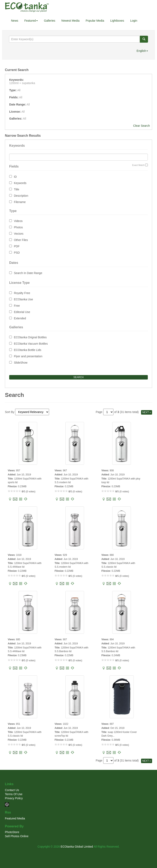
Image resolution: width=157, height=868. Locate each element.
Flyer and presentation (28, 356)
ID (15, 177)
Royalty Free (22, 293)
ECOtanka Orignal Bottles (30, 337)
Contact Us (12, 790)
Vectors (19, 234)
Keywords (20, 183)
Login (134, 21)
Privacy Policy (14, 798)
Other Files (21, 240)
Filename (20, 202)
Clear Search (141, 126)
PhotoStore (12, 832)
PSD (17, 253)
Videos (18, 221)
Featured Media (15, 818)
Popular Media (95, 21)
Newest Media (70, 21)
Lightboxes (117, 21)
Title (17, 189)
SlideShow (21, 363)
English (142, 51)
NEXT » (147, 412)
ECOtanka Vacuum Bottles (31, 344)
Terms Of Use (14, 794)
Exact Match (138, 165)
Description (21, 196)
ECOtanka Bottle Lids (28, 350)
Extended (20, 318)
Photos (18, 227)
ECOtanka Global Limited (77, 847)
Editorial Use (22, 312)
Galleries (50, 21)
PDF (17, 246)
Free (17, 306)
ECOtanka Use (23, 299)
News (15, 21)
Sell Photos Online (17, 836)
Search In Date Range (28, 273)
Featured (31, 21)
